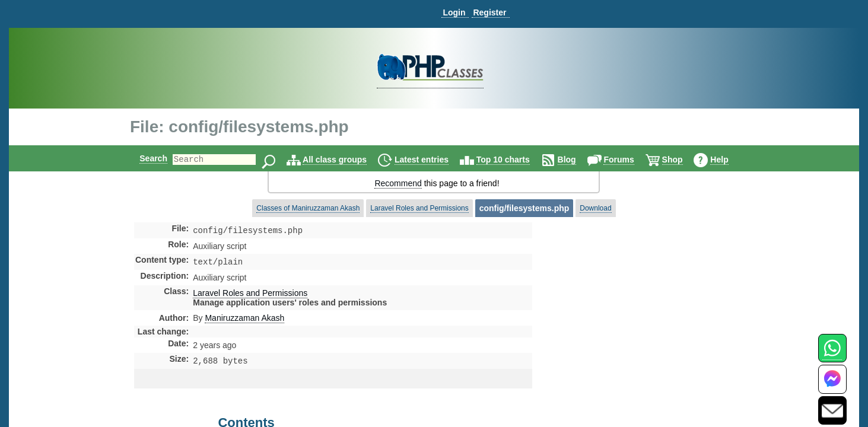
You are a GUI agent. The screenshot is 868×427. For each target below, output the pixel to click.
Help (729, 160)
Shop (683, 160)
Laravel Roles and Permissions (419, 208)
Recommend (398, 183)
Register (489, 12)
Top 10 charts (513, 160)
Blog (577, 160)
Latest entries (432, 160)
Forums (629, 160)
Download (595, 208)
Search (143, 158)
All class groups (345, 160)
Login (454, 12)
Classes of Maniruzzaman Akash (308, 208)
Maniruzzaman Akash (244, 320)
